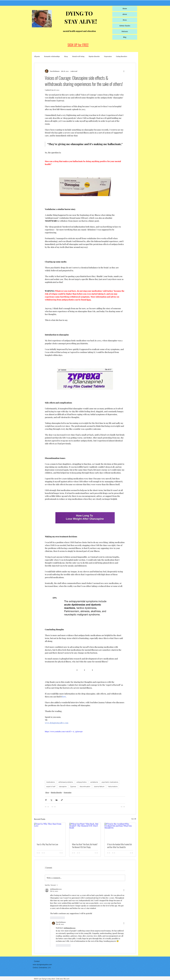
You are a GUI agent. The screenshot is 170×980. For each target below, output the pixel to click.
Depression (108, 56)
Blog (125, 37)
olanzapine (63, 787)
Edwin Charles (125, 26)
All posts (37, 56)
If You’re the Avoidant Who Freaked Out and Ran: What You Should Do (119, 846)
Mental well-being (78, 56)
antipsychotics (82, 782)
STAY (72, 21)
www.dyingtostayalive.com (42, 964)
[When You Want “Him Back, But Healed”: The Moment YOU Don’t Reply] (85, 832)
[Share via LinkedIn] (57, 800)
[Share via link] (62, 800)
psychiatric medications (110, 782)
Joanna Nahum (99, 787)
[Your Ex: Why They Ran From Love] (50, 832)
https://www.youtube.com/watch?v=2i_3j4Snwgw (64, 731)
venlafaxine (94, 782)
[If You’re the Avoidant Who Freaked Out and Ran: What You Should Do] (120, 832)
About (125, 14)
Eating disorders (122, 56)
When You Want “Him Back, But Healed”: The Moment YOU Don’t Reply (85, 846)
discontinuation (85, 787)
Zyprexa (73, 787)
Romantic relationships (52, 56)
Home (125, 9)
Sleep (66, 56)
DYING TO (79, 13)
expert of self (51, 787)
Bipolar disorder (94, 56)
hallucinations (113, 787)
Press (125, 20)
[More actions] (124, 71)
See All (134, 819)
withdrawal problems (66, 782)
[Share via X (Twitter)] (51, 800)
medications (51, 782)
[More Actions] (124, 890)
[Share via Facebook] (46, 800)
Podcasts (125, 31)
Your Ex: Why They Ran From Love (47, 844)
